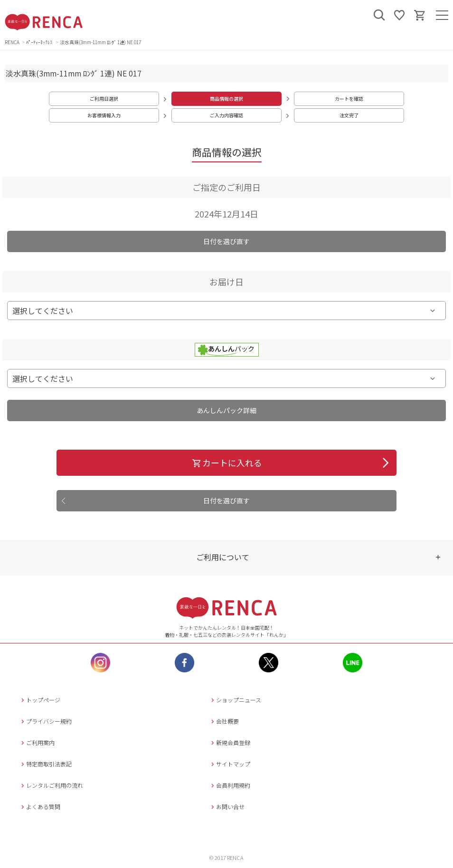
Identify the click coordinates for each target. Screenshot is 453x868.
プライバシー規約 (45, 721)
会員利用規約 (230, 785)
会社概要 (224, 721)
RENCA (12, 42)
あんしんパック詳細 (226, 410)
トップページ (40, 700)
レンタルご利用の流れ (51, 785)
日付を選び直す (226, 241)
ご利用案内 (37, 742)
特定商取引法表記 (45, 764)
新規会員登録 (230, 742)
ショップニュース (235, 700)
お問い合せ (227, 807)
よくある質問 (40, 807)
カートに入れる (227, 462)
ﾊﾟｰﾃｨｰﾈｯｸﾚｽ (40, 42)
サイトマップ (230, 764)
